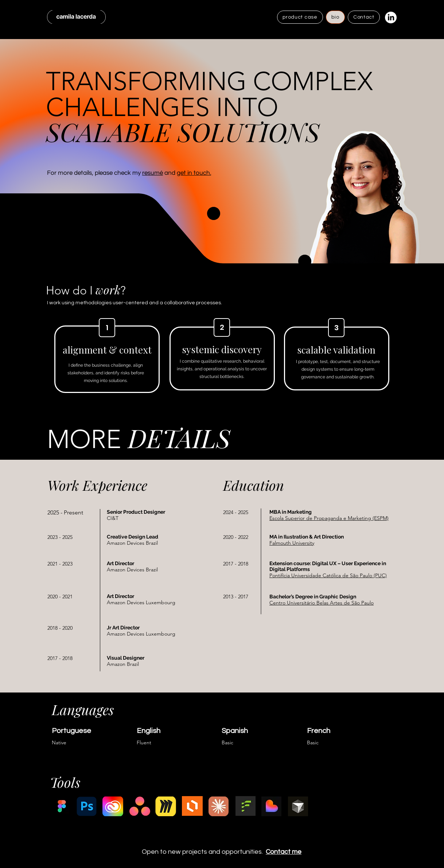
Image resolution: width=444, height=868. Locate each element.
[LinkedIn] (391, 18)
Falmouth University (292, 543)
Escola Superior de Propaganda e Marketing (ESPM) (329, 518)
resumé (153, 173)
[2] (222, 327)
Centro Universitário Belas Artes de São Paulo (322, 603)
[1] (107, 328)
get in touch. (194, 173)
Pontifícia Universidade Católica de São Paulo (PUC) (328, 575)
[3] (336, 328)
